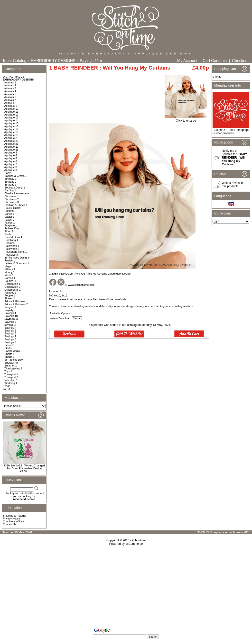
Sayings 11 (89, 61)
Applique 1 (11, 106)
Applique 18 (11, 132)
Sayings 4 (10, 328)
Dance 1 (9, 214)
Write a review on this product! (233, 185)
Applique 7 (11, 164)
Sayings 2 (10, 322)
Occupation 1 (12, 284)
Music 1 (9, 275)
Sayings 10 (11, 316)
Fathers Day (12, 228)
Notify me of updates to (234, 158)
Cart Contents (215, 61)
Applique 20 (11, 141)
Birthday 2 (10, 182)
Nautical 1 (10, 281)
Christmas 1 (12, 196)
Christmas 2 (12, 199)
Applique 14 (11, 120)
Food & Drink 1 (13, 237)
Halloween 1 (12, 246)
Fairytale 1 (11, 225)
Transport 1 (11, 374)
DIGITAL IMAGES (14, 77)
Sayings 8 (10, 339)
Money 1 (9, 272)
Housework (11, 255)
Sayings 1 (10, 313)
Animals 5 (10, 94)
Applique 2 (11, 138)
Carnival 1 (10, 190)
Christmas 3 (12, 202)
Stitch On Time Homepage (231, 130)
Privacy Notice (11, 519)
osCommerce (134, 544)
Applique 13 (11, 117)
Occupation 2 (12, 287)
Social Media (12, 351)
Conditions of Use (14, 521)
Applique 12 (11, 115)
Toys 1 (8, 371)
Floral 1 (9, 231)
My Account (187, 61)
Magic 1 (9, 266)
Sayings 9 (10, 342)
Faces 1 (9, 220)
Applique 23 (11, 150)
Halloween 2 (12, 249)
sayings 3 (10, 325)
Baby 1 (9, 173)
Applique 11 (11, 112)
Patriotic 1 (10, 293)
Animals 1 (10, 82)
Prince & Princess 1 (16, 301)
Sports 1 (9, 354)
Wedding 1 (11, 383)
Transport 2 (11, 377)
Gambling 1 (11, 240)
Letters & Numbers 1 (17, 263)
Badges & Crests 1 (16, 176)
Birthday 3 (10, 185)
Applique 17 (11, 129)
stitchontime (138, 540)
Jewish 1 (10, 260)
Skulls (8, 348)
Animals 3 (10, 88)
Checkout (240, 61)
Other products (224, 133)
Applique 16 (11, 126)
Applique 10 (11, 109)
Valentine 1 (11, 380)
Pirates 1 (10, 298)
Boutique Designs (15, 188)
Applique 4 (11, 155)
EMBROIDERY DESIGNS (53, 61)
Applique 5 (11, 158)
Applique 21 (11, 144)
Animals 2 (10, 85)
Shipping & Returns (14, 516)
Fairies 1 (9, 223)
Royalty (9, 310)
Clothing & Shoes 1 (16, 205)
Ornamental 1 (13, 290)
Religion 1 (10, 307)
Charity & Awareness (17, 193)
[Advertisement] (126, 587)
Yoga (7, 386)
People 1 (10, 295)
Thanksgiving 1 (13, 368)
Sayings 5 (10, 331)
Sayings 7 (10, 336)
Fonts (8, 234)
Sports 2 (9, 357)
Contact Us (9, 524)
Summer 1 (11, 366)
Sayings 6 (10, 333)
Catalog (20, 61)
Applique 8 (11, 167)
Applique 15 (11, 123)
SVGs (6, 389)
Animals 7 (10, 100)
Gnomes (9, 243)
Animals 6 (10, 97)
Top (6, 61)
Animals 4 (10, 91)
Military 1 (10, 269)
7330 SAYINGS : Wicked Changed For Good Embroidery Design (24, 467)
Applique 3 (11, 152)
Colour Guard (12, 208)
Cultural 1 (10, 211)
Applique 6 (11, 161)
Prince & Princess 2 (16, 304)
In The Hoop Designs (17, 258)
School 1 (10, 345)
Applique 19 (11, 135)
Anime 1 (9, 103)
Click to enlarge (186, 119)
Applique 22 (11, 147)
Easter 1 (9, 217)
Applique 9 (11, 170)
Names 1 (10, 278)
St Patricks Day (14, 360)
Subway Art (11, 363)
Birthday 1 (10, 179)
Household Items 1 (16, 252)
